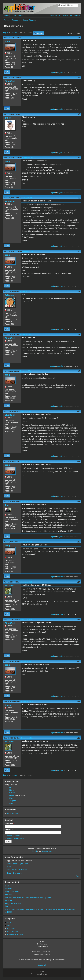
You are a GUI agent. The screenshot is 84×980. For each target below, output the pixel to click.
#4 (79, 158)
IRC (11, 787)
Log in (6, 33)
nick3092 (8, 912)
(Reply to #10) (26, 461)
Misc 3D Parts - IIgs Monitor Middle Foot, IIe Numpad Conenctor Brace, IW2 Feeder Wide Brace (40, 909)
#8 (79, 335)
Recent (21, 16)
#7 (79, 291)
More (77, 876)
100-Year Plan (67, 16)
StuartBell (10, 81)
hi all (9, 867)
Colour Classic (29, 20)
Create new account (15, 835)
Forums (13, 16)
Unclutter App (47, 851)
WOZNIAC (9, 900)
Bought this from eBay (13, 904)
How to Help (42, 965)
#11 (78, 461)
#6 (79, 251)
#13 (78, 542)
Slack (11, 798)
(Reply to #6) (25, 291)
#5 (79, 198)
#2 (79, 78)
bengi (8, 41)
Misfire (12, 795)
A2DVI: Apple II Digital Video (18, 864)
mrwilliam (9, 889)
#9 (79, 371)
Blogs (9, 922)
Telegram (13, 801)
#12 (78, 501)
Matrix (12, 790)
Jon (7, 505)
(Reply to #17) (27, 738)
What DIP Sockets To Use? (17, 870)
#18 (78, 738)
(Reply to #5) (28, 251)
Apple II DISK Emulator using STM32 (21, 861)
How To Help (55, 16)
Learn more (9, 803)
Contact (77, 16)
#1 (79, 38)
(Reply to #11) (27, 501)
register (14, 33)
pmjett (8, 118)
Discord (12, 793)
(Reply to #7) (25, 335)
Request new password (16, 838)
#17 (78, 701)
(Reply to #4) (27, 198)
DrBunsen (10, 295)
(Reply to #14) (26, 620)
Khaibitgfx (9, 894)
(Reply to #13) (26, 582)
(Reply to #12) (26, 542)
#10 (78, 411)
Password (9, 829)
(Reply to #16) (27, 701)
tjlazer (8, 705)
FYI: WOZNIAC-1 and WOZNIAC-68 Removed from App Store (28, 898)
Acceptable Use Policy (15, 934)
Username (9, 824)
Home (6, 16)
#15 (78, 620)
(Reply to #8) (25, 371)
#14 (78, 582)
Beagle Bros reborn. (15, 873)
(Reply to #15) (27, 661)
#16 (78, 661)
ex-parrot (9, 586)
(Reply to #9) (26, 411)
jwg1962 (8, 906)
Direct (35, 851)
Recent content (12, 813)
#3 (79, 114)
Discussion (17, 20)
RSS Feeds (11, 928)
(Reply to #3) (28, 158)
